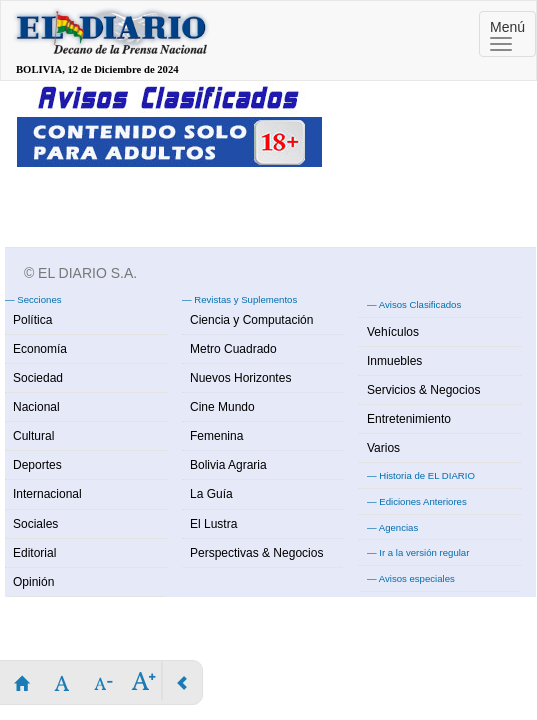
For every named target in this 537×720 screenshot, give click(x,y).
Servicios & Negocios (423, 390)
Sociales (35, 524)
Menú (507, 35)
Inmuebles (394, 361)
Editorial (34, 553)
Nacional (36, 407)
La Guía (211, 494)
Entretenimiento (409, 419)
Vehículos (393, 332)
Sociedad (38, 378)
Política (32, 320)
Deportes (37, 465)
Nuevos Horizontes (240, 378)
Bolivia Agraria (228, 465)
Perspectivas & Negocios (256, 553)
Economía (40, 349)
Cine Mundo (222, 407)
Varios (383, 448)
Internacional (47, 494)
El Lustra (213, 524)
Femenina (216, 436)
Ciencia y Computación (251, 320)
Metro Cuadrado (233, 349)
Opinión (33, 582)
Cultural (33, 436)
